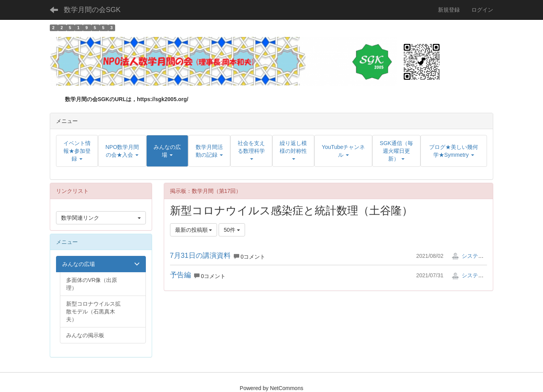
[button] (167, 151)
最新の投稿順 (194, 230)
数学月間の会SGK (92, 10)
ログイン (482, 10)
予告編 (180, 275)
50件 (232, 230)
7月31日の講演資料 (200, 255)
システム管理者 (476, 256)
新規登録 (449, 10)
